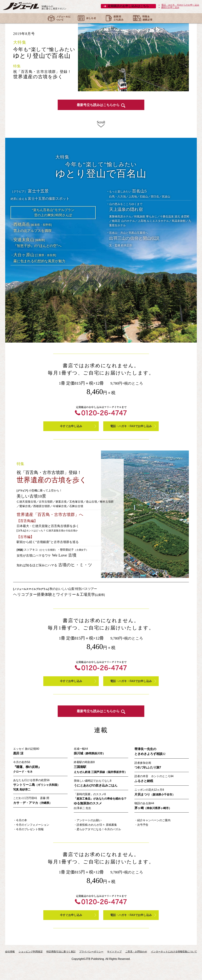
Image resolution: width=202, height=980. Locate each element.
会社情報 (10, 968)
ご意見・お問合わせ (136, 968)
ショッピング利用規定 (31, 968)
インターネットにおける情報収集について (174, 968)
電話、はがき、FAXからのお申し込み (180, 5)
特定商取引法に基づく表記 (61, 968)
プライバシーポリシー (91, 968)
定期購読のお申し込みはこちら (128, 6)
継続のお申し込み (170, 8)
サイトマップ (114, 968)
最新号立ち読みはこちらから (101, 113)
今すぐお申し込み (71, 435)
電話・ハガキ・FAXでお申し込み (131, 435)
